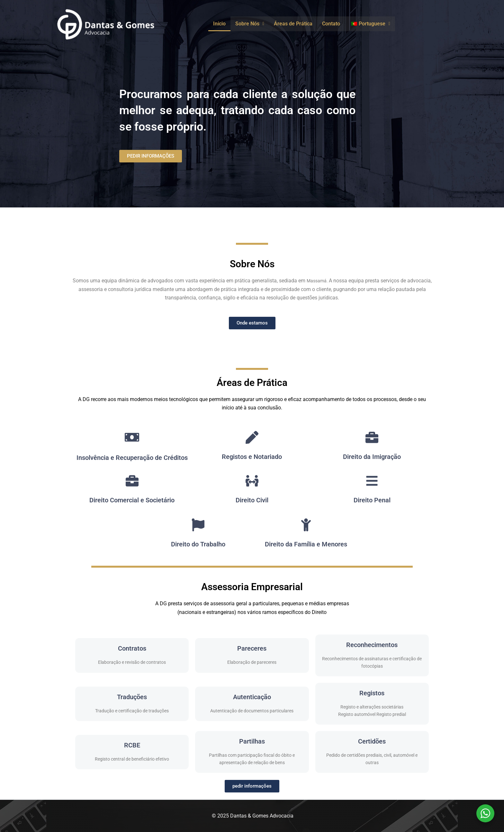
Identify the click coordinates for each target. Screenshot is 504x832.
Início (219, 24)
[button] (250, 24)
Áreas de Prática (293, 24)
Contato (331, 24)
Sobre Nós (250, 24)
